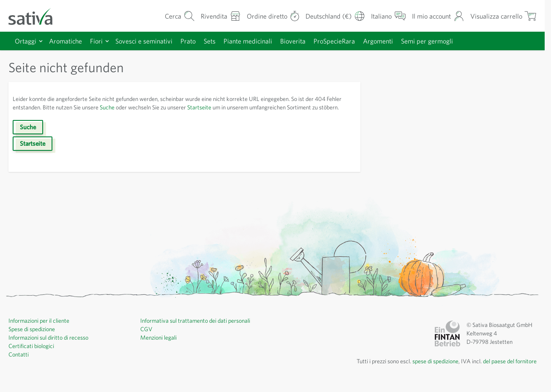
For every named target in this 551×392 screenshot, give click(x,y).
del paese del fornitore (507, 370)
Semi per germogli (446, 41)
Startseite (237, 107)
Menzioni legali (160, 346)
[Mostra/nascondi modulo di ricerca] (169, 16)
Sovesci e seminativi (149, 41)
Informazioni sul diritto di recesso (52, 346)
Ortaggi (26, 41)
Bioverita (305, 41)
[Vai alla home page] (36, 16)
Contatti (19, 363)
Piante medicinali (258, 41)
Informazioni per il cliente (41, 329)
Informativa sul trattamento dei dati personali (198, 329)
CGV (147, 338)
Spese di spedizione (35, 338)
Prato (195, 41)
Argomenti (395, 41)
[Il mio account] (434, 16)
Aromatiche (67, 41)
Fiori (98, 41)
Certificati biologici (32, 354)
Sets (218, 41)
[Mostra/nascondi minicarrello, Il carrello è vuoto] (502, 16)
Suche (135, 107)
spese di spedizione (426, 370)
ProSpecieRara (349, 41)
